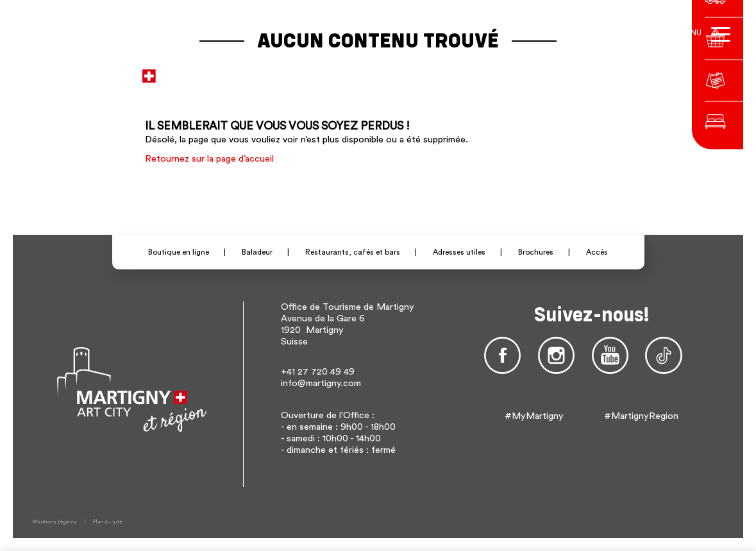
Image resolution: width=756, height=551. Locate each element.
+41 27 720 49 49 (318, 372)
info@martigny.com (321, 383)
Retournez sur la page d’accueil (209, 159)
